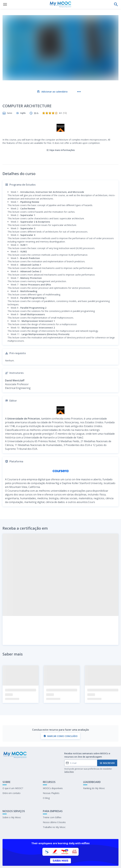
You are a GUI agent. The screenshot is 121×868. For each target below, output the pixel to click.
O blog (46, 785)
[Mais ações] (79, 92)
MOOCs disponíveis (53, 775)
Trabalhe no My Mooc (54, 814)
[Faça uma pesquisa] (116, 4)
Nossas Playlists (51, 780)
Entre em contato (12, 780)
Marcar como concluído (60, 723)
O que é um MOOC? (13, 775)
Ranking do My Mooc (94, 775)
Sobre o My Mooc (12, 804)
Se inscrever (107, 750)
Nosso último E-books (54, 809)
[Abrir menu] (5, 4)
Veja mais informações (61, 137)
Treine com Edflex (52, 804)
